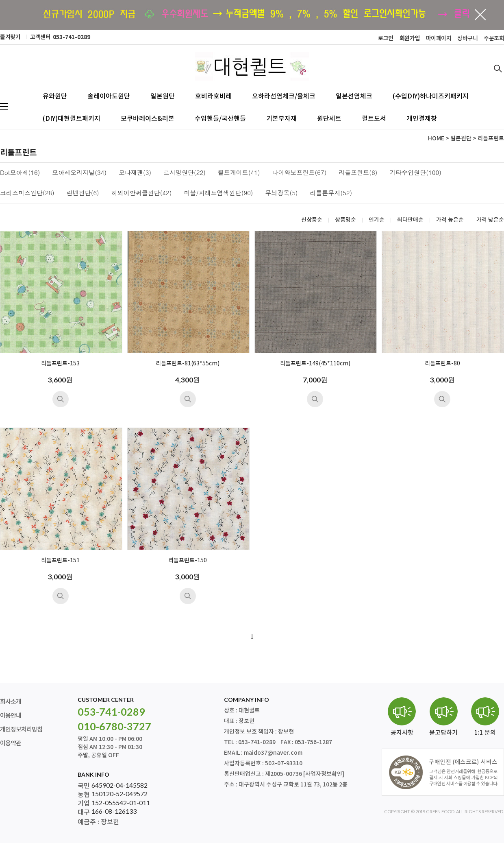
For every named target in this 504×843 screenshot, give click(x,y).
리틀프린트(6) (358, 173)
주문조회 (494, 38)
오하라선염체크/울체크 (284, 96)
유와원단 (55, 96)
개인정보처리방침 (21, 730)
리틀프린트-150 (188, 561)
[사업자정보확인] (324, 774)
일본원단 (163, 96)
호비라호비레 (213, 96)
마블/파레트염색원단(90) (219, 193)
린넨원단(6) (83, 193)
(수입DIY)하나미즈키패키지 (431, 96)
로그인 (386, 38)
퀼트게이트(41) (239, 173)
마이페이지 (439, 38)
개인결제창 (422, 118)
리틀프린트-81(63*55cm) (188, 364)
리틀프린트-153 (60, 364)
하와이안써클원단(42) (142, 193)
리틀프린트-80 (442, 364)
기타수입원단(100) (415, 173)
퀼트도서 (374, 118)
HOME (436, 139)
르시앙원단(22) (185, 173)
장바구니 (467, 38)
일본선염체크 (354, 96)
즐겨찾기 (10, 37)
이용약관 (11, 744)
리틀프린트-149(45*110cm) (315, 364)
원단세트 (329, 118)
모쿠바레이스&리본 (148, 118)
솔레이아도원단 (109, 96)
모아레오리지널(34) (79, 173)
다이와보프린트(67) (300, 173)
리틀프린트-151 (60, 561)
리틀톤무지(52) (331, 193)
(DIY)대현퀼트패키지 (72, 118)
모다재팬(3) (135, 173)
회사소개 (11, 702)
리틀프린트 (491, 139)
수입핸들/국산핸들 (220, 118)
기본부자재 (281, 118)
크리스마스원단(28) (27, 193)
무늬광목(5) (282, 193)
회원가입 (410, 38)
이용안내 (11, 716)
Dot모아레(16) (20, 173)
